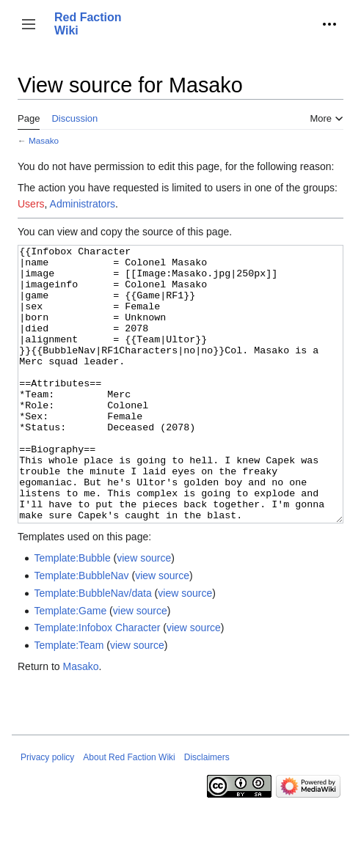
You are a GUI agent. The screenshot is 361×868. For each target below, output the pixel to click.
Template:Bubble (72, 613)
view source (144, 613)
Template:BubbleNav (81, 630)
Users (31, 204)
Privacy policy (47, 812)
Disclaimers (207, 812)
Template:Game (70, 666)
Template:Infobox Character (97, 683)
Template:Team (69, 700)
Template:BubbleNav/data (92, 648)
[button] (29, 24)
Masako (44, 140)
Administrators (83, 204)
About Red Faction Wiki (129, 812)
